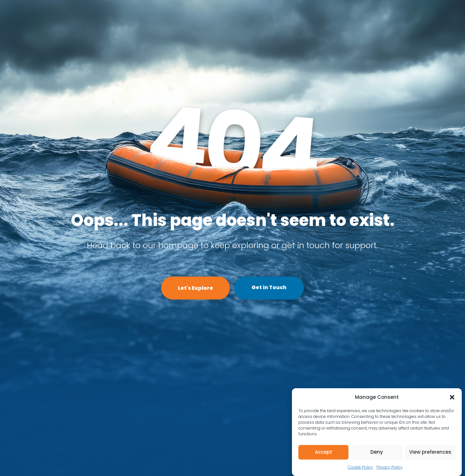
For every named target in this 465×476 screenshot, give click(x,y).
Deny (377, 452)
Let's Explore (196, 288)
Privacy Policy (390, 467)
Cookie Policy (361, 467)
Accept (324, 452)
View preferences (430, 452)
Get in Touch (269, 287)
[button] (452, 397)
